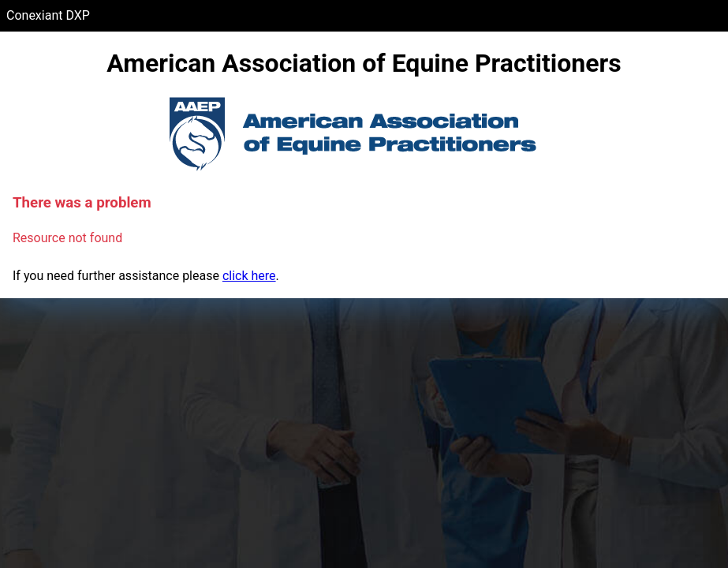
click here (249, 276)
